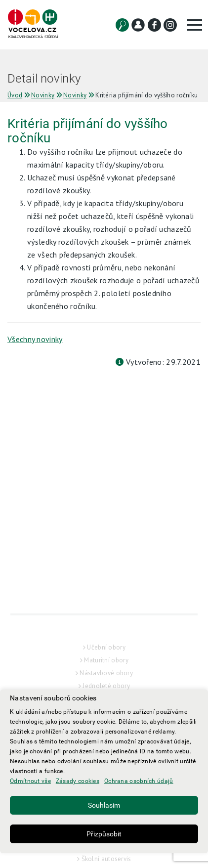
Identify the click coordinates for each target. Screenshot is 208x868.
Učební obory (106, 667)
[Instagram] (170, 25)
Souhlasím (104, 805)
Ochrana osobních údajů (139, 781)
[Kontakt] (138, 25)
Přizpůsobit (104, 834)
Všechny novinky (35, 339)
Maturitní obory (106, 680)
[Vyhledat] (122, 25)
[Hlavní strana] (33, 24)
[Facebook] (154, 25)
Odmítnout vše (30, 781)
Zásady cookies (78, 781)
